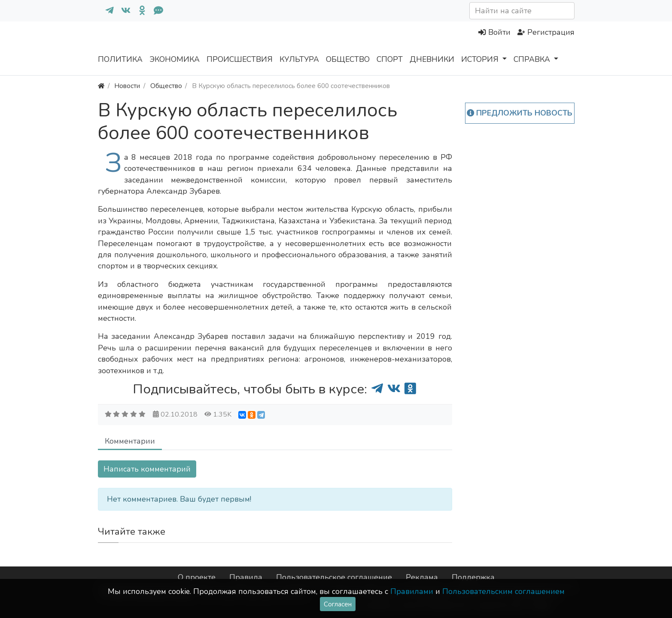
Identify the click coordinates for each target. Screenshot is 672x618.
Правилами (412, 591)
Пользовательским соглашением (503, 591)
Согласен (338, 604)
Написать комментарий (147, 469)
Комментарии (130, 441)
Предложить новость (520, 113)
